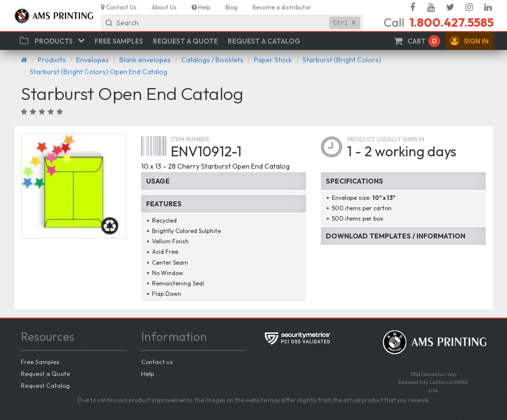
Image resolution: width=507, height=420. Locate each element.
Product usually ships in (386, 139)
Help (148, 373)
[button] (469, 41)
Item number (190, 139)
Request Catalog (45, 385)
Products (52, 60)
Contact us (157, 362)
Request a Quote (45, 373)
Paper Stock (273, 60)
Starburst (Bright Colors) (342, 60)
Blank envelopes (145, 60)
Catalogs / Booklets (212, 60)
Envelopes (93, 60)
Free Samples (40, 362)
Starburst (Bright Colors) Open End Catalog (99, 72)
